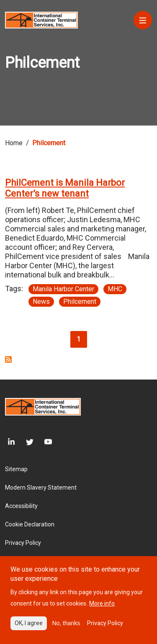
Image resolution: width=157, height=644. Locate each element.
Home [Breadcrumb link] (14, 143)
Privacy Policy (23, 543)
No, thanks (66, 630)
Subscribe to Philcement (8, 359)
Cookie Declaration (30, 524)
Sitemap (16, 469)
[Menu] (143, 20)
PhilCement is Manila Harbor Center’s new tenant (65, 188)
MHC (115, 289)
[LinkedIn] (10, 442)
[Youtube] (43, 442)
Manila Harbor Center (63, 289)
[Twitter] (24, 442)
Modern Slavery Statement (41, 487)
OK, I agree (29, 630)
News (41, 301)
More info (102, 610)
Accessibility (21, 506)
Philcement (80, 301)
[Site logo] (41, 19)
